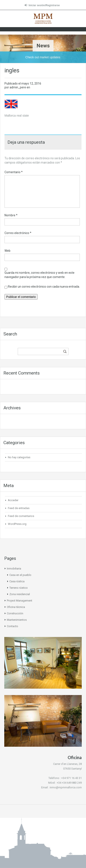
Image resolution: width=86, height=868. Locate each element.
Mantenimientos (17, 620)
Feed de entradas (19, 508)
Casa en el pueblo (20, 575)
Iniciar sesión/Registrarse (42, 5)
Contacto (12, 626)
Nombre (11, 215)
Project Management (20, 601)
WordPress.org (17, 524)
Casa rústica (17, 581)
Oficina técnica (16, 607)
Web (7, 251)
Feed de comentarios (21, 516)
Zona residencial (20, 594)
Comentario (14, 172)
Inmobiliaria (14, 569)
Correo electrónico (18, 233)
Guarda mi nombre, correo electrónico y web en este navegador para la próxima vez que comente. (39, 275)
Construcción (15, 613)
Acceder (13, 500)
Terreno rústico (19, 588)
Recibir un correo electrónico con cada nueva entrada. (44, 287)
